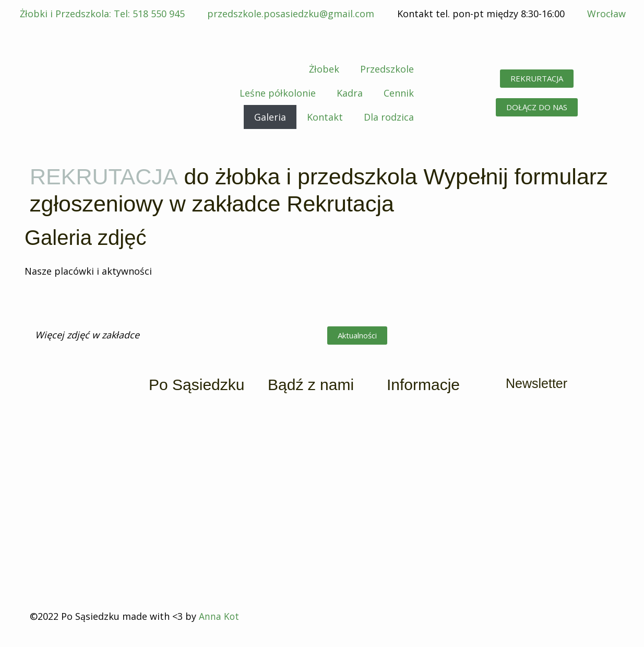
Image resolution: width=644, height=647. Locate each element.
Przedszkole (387, 69)
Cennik (399, 93)
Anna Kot (219, 616)
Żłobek (324, 69)
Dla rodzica (389, 117)
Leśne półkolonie (278, 93)
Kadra (350, 93)
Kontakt (325, 117)
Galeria (270, 117)
